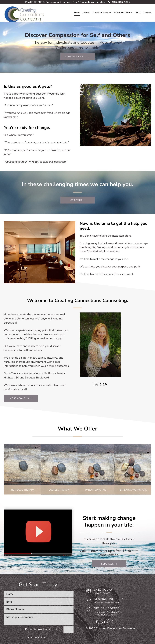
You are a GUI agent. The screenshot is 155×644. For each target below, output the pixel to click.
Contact (147, 13)
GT (103, 622)
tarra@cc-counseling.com (106, 603)
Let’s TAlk (76, 200)
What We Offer (122, 13)
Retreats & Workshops (133, 490)
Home (77, 13)
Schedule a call (76, 57)
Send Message (37, 638)
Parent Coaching (96, 490)
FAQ (138, 13)
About (86, 13)
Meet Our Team (100, 13)
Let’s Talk (107, 564)
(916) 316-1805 (119, 2)
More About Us (19, 398)
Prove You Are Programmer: (39, 629)
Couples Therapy (59, 490)
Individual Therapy (22, 490)
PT (110, 622)
